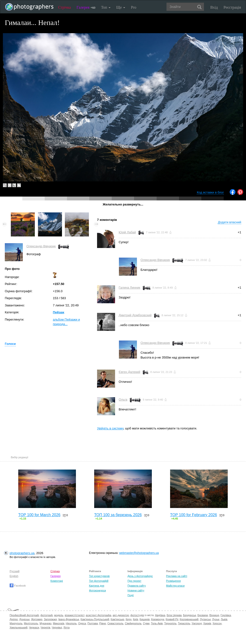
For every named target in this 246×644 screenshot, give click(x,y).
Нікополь (71, 623)
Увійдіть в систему (110, 428)
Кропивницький (189, 619)
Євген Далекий (129, 372)
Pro (134, 7)
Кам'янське (118, 619)
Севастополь (115, 623)
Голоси (10, 344)
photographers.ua (22, 553)
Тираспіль (184, 623)
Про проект (134, 581)
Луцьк (216, 619)
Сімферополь (133, 623)
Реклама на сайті (177, 576)
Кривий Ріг (172, 619)
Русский (15, 571)
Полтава (93, 623)
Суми (146, 623)
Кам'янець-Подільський (95, 619)
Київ (135, 619)
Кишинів (145, 619)
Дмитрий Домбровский (135, 315)
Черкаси (34, 627)
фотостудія (137, 615)
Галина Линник (129, 288)
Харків (207, 623)
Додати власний (230, 222)
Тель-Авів (157, 623)
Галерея (86, 7)
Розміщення (173, 581)
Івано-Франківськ (69, 619)
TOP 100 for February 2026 (194, 515)
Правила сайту (137, 586)
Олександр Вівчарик (41, 246)
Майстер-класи (175, 586)
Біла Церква (174, 615)
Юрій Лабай (127, 232)
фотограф (46, 615)
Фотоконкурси (97, 590)
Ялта (66, 627)
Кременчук (158, 619)
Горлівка (226, 615)
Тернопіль (170, 623)
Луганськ (205, 619)
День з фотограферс (140, 576)
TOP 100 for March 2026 (39, 515)
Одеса (82, 623)
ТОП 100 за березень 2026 (118, 515)
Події (131, 595)
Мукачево (46, 623)
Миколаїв (59, 623)
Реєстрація (232, 7)
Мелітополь (31, 623)
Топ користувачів (99, 576)
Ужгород (197, 623)
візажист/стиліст (74, 615)
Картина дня (96, 586)
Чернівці (57, 627)
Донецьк (24, 619)
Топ (106, 7)
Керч (129, 619)
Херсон (217, 623)
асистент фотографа (98, 615)
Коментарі (57, 581)
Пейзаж (58, 312)
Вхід (214, 7)
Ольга (123, 399)
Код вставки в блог (210, 192)
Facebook (18, 586)
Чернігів (45, 627)
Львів (224, 619)
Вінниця (214, 615)
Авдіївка (160, 615)
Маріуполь (16, 623)
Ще (121, 7)
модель (59, 615)
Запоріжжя (50, 619)
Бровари (203, 615)
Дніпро (14, 619)
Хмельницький (18, 627)
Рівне (103, 623)
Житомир (37, 619)
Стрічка (65, 7)
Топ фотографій (99, 581)
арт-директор (121, 615)
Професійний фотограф (24, 615)
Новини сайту (136, 590)
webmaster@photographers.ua (139, 553)
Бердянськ (190, 615)
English (14, 576)
